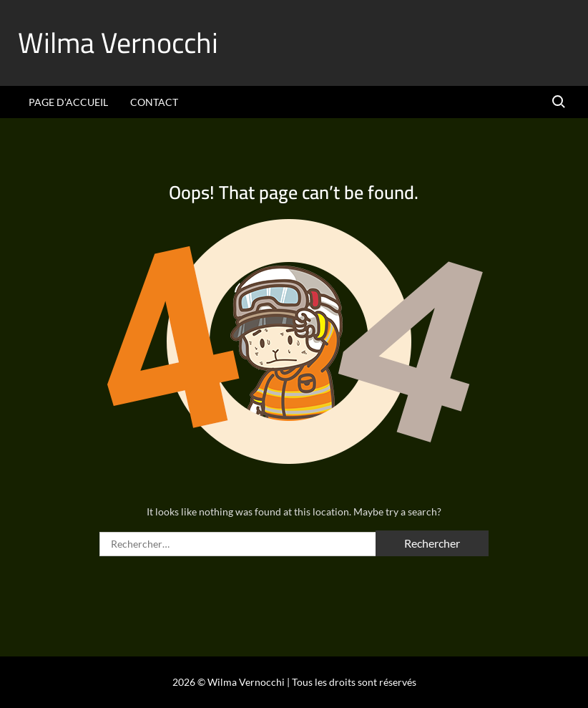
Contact (154, 102)
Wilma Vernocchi (118, 43)
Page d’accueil (68, 102)
